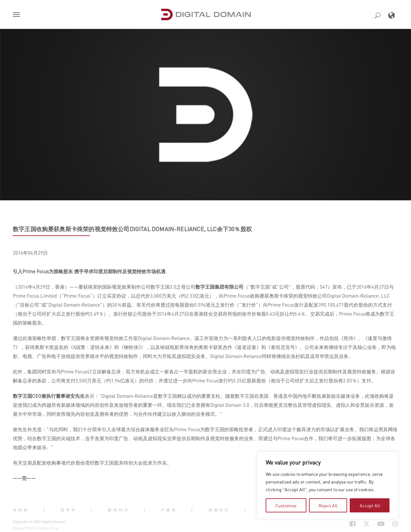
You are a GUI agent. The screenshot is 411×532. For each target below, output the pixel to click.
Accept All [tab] (370, 505)
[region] (328, 485)
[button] (18, 15)
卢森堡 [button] (169, 510)
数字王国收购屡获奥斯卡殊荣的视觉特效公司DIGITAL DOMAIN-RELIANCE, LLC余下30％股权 (132, 229)
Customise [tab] (286, 505)
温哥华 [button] (68, 510)
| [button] (45, 510)
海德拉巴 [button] (219, 510)
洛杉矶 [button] (21, 510)
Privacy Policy (24, 528)
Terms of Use (48, 528)
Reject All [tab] (328, 505)
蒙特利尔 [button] (119, 510)
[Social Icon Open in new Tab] (353, 524)
